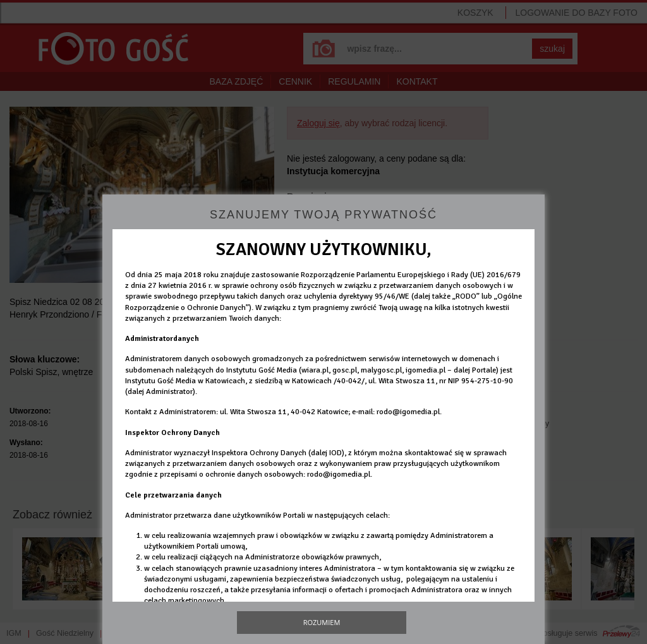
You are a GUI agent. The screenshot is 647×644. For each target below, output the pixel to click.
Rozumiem (322, 622)
